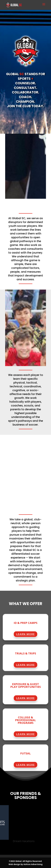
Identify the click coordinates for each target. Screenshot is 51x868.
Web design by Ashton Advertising (26, 864)
